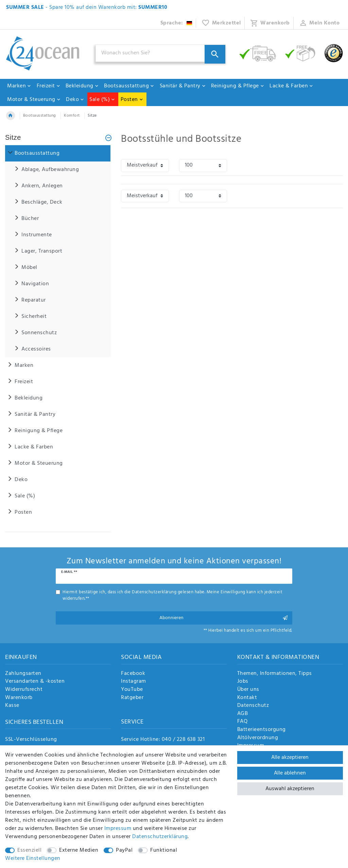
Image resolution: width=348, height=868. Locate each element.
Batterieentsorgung (262, 730)
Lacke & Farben (291, 86)
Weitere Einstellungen (33, 858)
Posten (132, 100)
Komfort (72, 116)
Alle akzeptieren (290, 758)
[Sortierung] (145, 165)
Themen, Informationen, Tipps (275, 674)
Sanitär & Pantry (183, 86)
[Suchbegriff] (161, 53)
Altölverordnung (258, 738)
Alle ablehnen (290, 773)
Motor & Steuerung (34, 100)
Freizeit (49, 86)
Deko (75, 100)
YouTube (132, 690)
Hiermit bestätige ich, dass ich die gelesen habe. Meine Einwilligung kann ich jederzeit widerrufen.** (172, 595)
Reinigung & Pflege (238, 86)
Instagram (134, 682)
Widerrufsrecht (24, 690)
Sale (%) (102, 100)
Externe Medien (79, 850)
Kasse (12, 706)
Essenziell (29, 850)
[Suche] (215, 54)
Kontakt (247, 698)
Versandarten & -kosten (35, 682)
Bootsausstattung (129, 86)
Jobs (243, 682)
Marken (19, 86)
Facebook (133, 674)
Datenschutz (253, 706)
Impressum (118, 829)
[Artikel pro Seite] (203, 165)
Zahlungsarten (23, 674)
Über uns (248, 690)
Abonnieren (223, 618)
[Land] (177, 23)
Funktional (164, 850)
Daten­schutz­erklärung (160, 837)
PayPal (124, 850)
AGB (243, 714)
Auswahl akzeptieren (290, 789)
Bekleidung (82, 86)
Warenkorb (19, 698)
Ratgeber (132, 698)
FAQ (242, 722)
